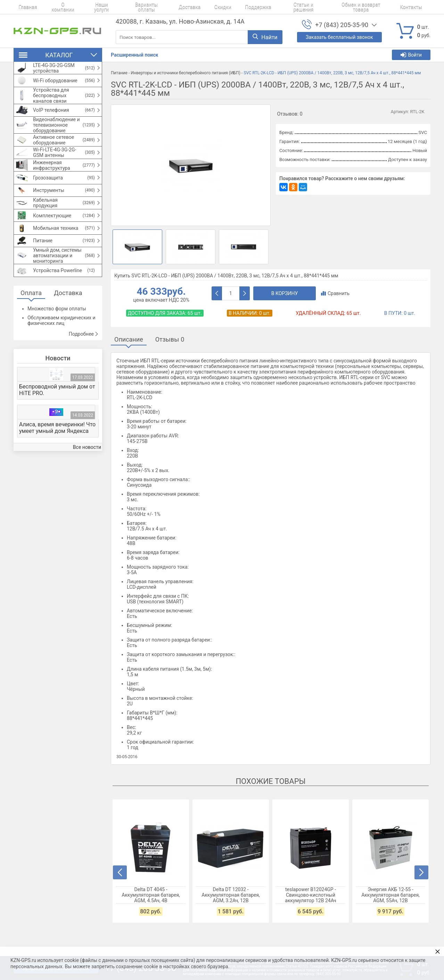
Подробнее (84, 377)
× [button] (438, 951)
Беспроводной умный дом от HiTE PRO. (57, 433)
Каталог (58, 55)
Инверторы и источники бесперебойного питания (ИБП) (186, 73)
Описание (129, 339)
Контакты (381, 7)
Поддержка (234, 7)
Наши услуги (91, 7)
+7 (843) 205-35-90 (342, 25)
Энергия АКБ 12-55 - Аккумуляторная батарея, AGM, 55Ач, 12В (391, 895)
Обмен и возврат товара (333, 7)
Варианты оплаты (135, 7)
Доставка (175, 7)
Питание (119, 73)
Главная (23, 7)
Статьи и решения (276, 7)
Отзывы (170, 339)
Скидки (203, 7)
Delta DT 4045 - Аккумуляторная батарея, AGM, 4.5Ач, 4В (151, 895)
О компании (54, 7)
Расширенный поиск (134, 55)
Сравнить (335, 293)
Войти (411, 55)
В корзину (285, 293)
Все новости (87, 490)
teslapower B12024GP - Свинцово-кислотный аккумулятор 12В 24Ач (311, 895)
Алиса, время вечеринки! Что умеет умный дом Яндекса (57, 470)
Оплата (31, 336)
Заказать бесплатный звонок (339, 37)
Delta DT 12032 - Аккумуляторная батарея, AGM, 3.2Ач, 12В (231, 895)
